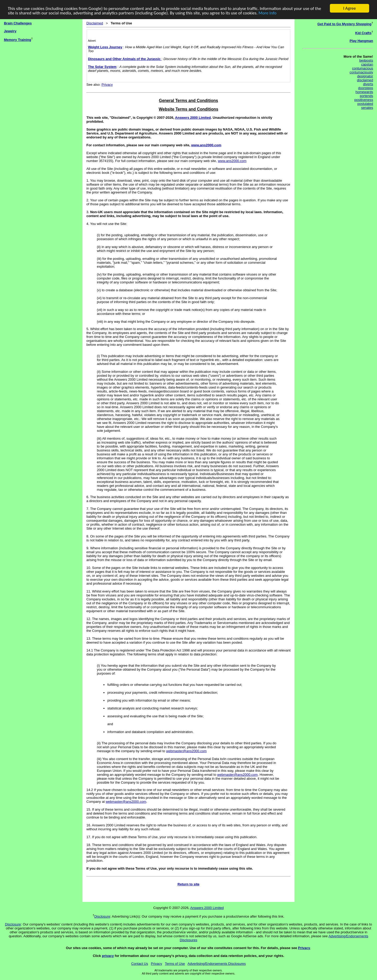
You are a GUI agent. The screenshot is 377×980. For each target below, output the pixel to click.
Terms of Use (175, 964)
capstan (367, 64)
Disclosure (102, 916)
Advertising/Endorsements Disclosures (217, 964)
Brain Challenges (18, 23)
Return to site (188, 884)
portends (366, 96)
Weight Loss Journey (105, 47)
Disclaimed (95, 23)
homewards (364, 92)
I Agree (350, 8)
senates (367, 108)
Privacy (107, 85)
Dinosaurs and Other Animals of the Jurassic (125, 59)
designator (365, 76)
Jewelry (10, 31)
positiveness (364, 100)
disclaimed (365, 80)
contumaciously (361, 72)
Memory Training (18, 40)
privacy (108, 956)
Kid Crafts (363, 33)
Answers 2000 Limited (193, 118)
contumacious (363, 68)
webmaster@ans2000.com (186, 751)
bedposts (366, 60)
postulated (365, 104)
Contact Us (140, 964)
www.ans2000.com (206, 145)
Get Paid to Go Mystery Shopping (344, 24)
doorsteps (366, 88)
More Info (268, 13)
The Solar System (102, 66)
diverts (368, 84)
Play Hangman (361, 41)
